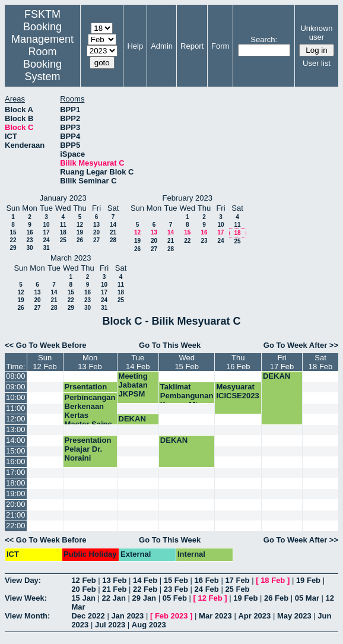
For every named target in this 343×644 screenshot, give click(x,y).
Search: (264, 39)
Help (135, 46)
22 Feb (145, 589)
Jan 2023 (127, 616)
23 (29, 240)
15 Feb (176, 580)
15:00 (16, 451)
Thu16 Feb (238, 362)
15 (13, 232)
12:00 (16, 419)
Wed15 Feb (186, 362)
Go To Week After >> (301, 345)
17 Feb (237, 580)
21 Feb (114, 589)
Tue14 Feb (138, 362)
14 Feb (145, 580)
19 (80, 232)
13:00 (16, 429)
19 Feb (308, 580)
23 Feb (176, 589)
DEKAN (277, 376)
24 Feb (207, 589)
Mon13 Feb (90, 362)
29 (13, 248)
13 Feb (114, 580)
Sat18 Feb (320, 362)
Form (220, 46)
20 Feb (83, 589)
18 (63, 232)
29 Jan (144, 598)
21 (113, 232)
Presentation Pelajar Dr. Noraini (88, 449)
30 (29, 248)
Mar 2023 (215, 616)
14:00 (16, 440)
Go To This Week (170, 345)
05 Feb (175, 598)
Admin (162, 46)
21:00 (16, 515)
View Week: (26, 598)
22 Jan (113, 598)
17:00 (16, 472)
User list (317, 63)
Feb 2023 (171, 616)
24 (46, 240)
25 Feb (237, 589)
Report (192, 46)
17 (46, 232)
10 (46, 225)
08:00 (16, 376)
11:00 (16, 408)
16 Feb (207, 580)
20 (96, 232)
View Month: (27, 616)
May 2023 (294, 616)
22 (13, 240)
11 (63, 225)
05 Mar (307, 598)
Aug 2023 (149, 625)
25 (63, 240)
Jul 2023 (110, 625)
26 (80, 240)
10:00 (16, 397)
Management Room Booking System (42, 58)
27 (96, 240)
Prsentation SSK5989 (86, 391)
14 (113, 225)
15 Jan (83, 598)
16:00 (16, 461)
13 (96, 225)
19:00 (16, 494)
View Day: (23, 580)
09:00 (16, 387)
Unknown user (316, 33)
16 (29, 232)
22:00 (16, 526)
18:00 (16, 483)
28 (113, 240)
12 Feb (83, 580)
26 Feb (276, 598)
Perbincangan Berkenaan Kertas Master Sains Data (90, 415)
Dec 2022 (88, 616)
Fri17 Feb (282, 362)
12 (80, 225)
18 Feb (273, 580)
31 (46, 248)
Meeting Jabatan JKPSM (133, 385)
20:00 (16, 504)
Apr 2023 (254, 616)
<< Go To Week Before (46, 345)
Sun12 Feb (45, 362)
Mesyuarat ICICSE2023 (237, 391)
